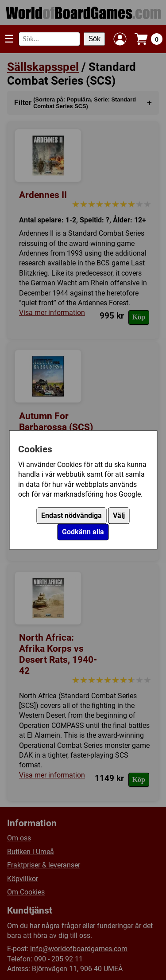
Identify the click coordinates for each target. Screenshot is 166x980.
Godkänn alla (83, 532)
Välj (119, 516)
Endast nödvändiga (71, 516)
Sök (94, 39)
